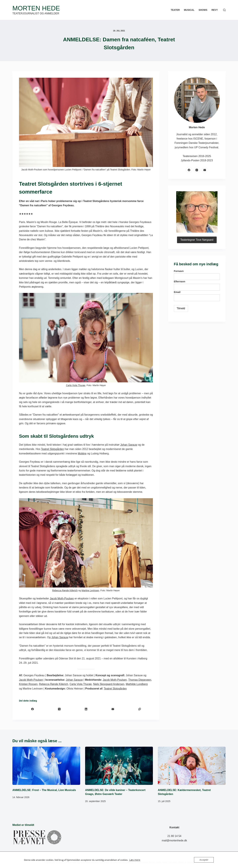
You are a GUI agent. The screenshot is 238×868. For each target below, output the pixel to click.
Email (177, 292)
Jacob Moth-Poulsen (62, 598)
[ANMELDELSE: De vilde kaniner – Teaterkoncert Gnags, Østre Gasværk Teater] (119, 766)
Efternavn (180, 281)
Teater (175, 10)
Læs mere (134, 860)
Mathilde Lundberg (137, 684)
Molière (82, 454)
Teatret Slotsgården (52, 449)
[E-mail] (113, 709)
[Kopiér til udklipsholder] (139, 709)
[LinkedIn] (86, 709)
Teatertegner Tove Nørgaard (197, 240)
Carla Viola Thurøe (76, 385)
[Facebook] (32, 709)
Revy (215, 10)
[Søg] (224, 10)
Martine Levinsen (90, 590)
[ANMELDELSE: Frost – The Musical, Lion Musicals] (46, 766)
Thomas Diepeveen (140, 680)
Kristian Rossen (28, 684)
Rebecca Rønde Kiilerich (65, 590)
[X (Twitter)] (59, 709)
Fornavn (179, 271)
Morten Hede (36, 8)
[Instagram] (197, 170)
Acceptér (204, 860)
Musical (189, 10)
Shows (203, 10)
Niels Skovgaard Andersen (109, 684)
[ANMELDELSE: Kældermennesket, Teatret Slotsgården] (192, 766)
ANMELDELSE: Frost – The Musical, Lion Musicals (44, 790)
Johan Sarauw (129, 445)
